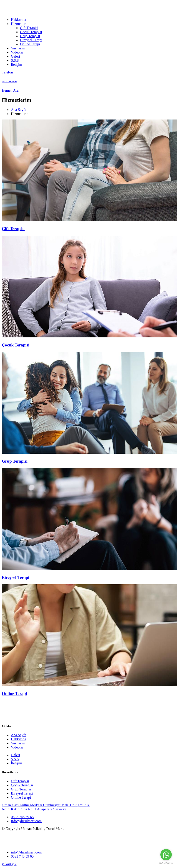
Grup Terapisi (30, 36)
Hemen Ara (10, 90)
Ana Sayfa (19, 110)
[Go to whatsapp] (166, 855)
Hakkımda (19, 20)
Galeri (15, 56)
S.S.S (15, 60)
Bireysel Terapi (31, 40)
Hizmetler (18, 24)
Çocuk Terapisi (31, 32)
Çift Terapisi (29, 28)
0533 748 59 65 (22, 817)
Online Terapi (30, 44)
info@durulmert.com (26, 821)
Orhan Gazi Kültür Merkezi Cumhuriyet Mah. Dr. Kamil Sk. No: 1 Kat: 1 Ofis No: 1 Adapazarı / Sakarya (46, 807)
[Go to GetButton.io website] (166, 863)
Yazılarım (18, 48)
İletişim (16, 65)
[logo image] (23, 845)
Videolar (17, 52)
